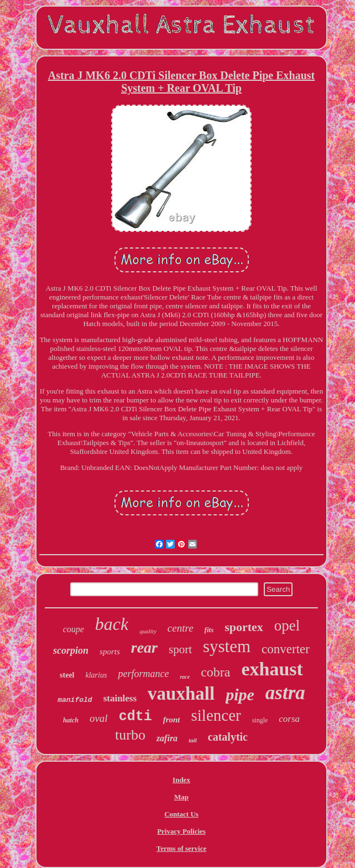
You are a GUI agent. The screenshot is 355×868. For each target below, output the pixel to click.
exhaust (272, 669)
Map (181, 797)
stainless (120, 698)
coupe (74, 629)
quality (148, 631)
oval (99, 718)
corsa (289, 719)
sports (110, 652)
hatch (71, 720)
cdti (135, 717)
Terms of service (182, 848)
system (227, 646)
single (260, 720)
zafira (167, 738)
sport (180, 649)
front (172, 720)
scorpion (71, 650)
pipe (240, 694)
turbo (130, 735)
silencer (216, 715)
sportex (244, 627)
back (112, 624)
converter (286, 649)
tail (193, 740)
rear (144, 647)
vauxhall (181, 694)
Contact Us (181, 814)
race (185, 677)
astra (285, 693)
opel (287, 626)
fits (209, 630)
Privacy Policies (181, 831)
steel (67, 675)
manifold (75, 700)
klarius (96, 675)
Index (181, 780)
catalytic (228, 737)
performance (143, 674)
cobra (215, 672)
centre (181, 628)
